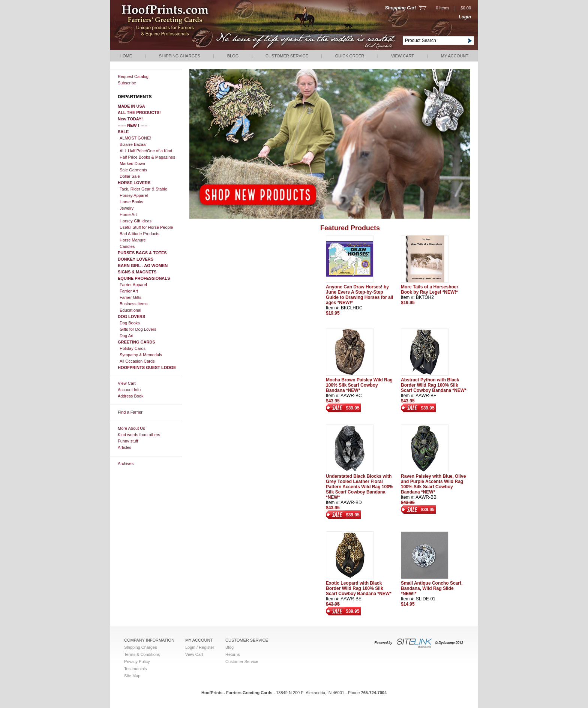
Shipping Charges (180, 56)
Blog (233, 56)
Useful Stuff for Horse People (146, 227)
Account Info (129, 390)
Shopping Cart (401, 8)
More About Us (131, 428)
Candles (127, 246)
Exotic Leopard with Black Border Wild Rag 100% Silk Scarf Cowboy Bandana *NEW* (359, 588)
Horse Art (128, 214)
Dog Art (127, 336)
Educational (130, 310)
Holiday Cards (133, 348)
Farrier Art (129, 291)
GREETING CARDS (136, 342)
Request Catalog (133, 76)
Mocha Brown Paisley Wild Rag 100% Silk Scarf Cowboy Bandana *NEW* (359, 385)
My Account (455, 56)
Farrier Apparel (133, 285)
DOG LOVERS (131, 316)
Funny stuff (128, 441)
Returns (233, 654)
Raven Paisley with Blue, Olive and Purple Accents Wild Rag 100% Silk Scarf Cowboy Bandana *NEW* (433, 484)
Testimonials (136, 669)
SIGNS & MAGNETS (137, 272)
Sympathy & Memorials (141, 355)
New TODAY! (130, 119)
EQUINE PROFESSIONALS (144, 278)
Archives (126, 463)
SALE (123, 132)
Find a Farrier (130, 412)
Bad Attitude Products (139, 234)
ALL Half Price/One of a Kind (146, 151)
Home (126, 56)
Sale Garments (133, 170)
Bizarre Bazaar (133, 144)
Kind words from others (139, 435)
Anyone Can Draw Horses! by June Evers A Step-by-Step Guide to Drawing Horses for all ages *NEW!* (359, 295)
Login (465, 17)
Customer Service (287, 56)
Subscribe (127, 83)
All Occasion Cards (137, 361)
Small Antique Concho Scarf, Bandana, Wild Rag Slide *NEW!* (432, 588)
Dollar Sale (130, 176)
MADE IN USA (131, 106)
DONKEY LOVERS (136, 259)
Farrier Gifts (130, 297)
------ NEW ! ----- (133, 125)
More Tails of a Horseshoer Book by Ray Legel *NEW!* (430, 289)
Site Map (132, 676)
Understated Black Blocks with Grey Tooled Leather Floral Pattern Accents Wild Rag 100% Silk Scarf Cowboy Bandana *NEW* (360, 487)
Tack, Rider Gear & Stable (143, 189)
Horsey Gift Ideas (136, 221)
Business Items (134, 304)
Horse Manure (133, 240)
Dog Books (130, 323)
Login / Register (200, 647)
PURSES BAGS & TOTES (142, 253)
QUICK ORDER (350, 56)
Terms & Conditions (142, 654)
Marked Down (132, 163)
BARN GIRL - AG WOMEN (143, 265)
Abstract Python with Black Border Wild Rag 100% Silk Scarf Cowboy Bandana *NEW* (434, 385)
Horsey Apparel (134, 195)
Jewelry (127, 208)
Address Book (130, 396)
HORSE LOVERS (134, 183)
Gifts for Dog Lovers (138, 329)
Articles (124, 447)
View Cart (403, 56)
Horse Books (131, 202)
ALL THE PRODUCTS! (139, 112)
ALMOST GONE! (135, 138)
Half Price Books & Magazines (147, 157)
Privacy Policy (137, 661)
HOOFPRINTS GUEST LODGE (147, 367)
